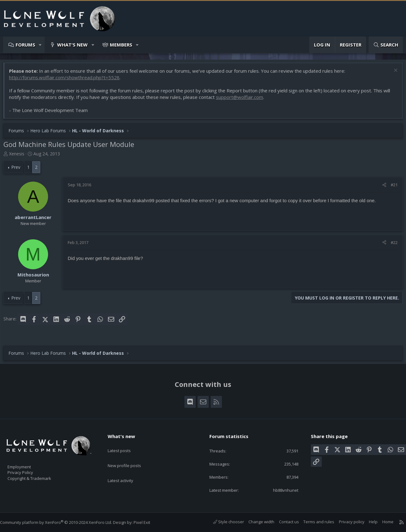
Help (367, 522)
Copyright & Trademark (39, 476)
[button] (40, 45)
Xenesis (20, 157)
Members (121, 45)
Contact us (283, 522)
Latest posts (125, 444)
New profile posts (130, 456)
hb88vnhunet (281, 490)
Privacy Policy (28, 470)
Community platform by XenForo (62, 522)
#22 (391, 246)
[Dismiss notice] (392, 74)
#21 (391, 188)
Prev (19, 170)
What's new (72, 45)
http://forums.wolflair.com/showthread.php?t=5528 (67, 81)
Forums (25, 45)
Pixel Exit (148, 522)
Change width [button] (255, 522)
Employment (27, 463)
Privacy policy (345, 522)
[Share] (381, 188)
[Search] (386, 45)
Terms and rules (313, 522)
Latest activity (126, 468)
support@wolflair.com (243, 100)
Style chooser (222, 522)
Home (382, 522)
